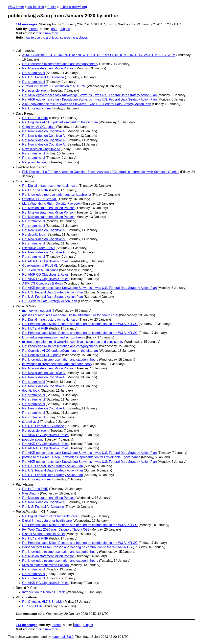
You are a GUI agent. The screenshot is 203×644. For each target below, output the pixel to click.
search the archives (74, 38)
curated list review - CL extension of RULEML (54, 86)
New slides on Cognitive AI (41, 149)
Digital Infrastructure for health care (47, 521)
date (54, 29)
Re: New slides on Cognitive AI (44, 131)
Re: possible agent (35, 91)
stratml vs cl (31, 422)
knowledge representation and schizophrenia (54, 337)
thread (33, 29)
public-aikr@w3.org (73, 7)
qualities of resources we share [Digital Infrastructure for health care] (70, 315)
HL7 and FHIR (32, 606)
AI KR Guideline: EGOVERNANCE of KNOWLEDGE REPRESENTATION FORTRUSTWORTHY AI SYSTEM (99, 55)
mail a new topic (47, 33)
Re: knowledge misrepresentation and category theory (60, 64)
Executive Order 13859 (38, 248)
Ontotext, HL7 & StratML (39, 199)
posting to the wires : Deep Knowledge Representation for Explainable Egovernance (81, 457)
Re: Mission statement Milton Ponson (48, 68)
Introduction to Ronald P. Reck (44, 592)
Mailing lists (36, 7)
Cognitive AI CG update (39, 127)
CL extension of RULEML (40, 266)
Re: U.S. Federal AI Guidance (43, 77)
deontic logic (31, 391)
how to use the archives (41, 38)
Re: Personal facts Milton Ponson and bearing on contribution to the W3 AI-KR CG (80, 324)
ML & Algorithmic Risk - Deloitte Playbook (51, 204)
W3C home (16, 7)
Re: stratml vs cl (34, 73)
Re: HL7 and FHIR (35, 118)
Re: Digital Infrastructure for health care (50, 186)
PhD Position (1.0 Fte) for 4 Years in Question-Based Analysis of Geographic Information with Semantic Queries (101, 172)
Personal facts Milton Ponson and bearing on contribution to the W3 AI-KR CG (77, 547)
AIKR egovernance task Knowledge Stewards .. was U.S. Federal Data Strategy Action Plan (87, 104)
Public (52, 7)
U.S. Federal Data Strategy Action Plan (50, 301)
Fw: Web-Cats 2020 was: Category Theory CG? (56, 529)
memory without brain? (38, 311)
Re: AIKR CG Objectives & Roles (45, 261)
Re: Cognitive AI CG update (42, 355)
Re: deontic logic (34, 234)
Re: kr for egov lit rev (37, 108)
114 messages (27, 24)
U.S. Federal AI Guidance (40, 270)
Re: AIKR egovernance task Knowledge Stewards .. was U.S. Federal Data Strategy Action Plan (90, 95)
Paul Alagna (31, 493)
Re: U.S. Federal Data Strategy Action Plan (53, 292)
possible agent (32, 439)
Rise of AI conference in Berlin (43, 534)
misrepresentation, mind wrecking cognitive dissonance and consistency (73, 342)
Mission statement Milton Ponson (45, 565)
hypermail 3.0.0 (63, 637)
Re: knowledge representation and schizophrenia (57, 195)
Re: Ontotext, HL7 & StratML (42, 602)
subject (65, 29)
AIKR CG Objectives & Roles (43, 283)
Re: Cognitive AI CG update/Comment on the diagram (60, 122)
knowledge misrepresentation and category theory (57, 364)
